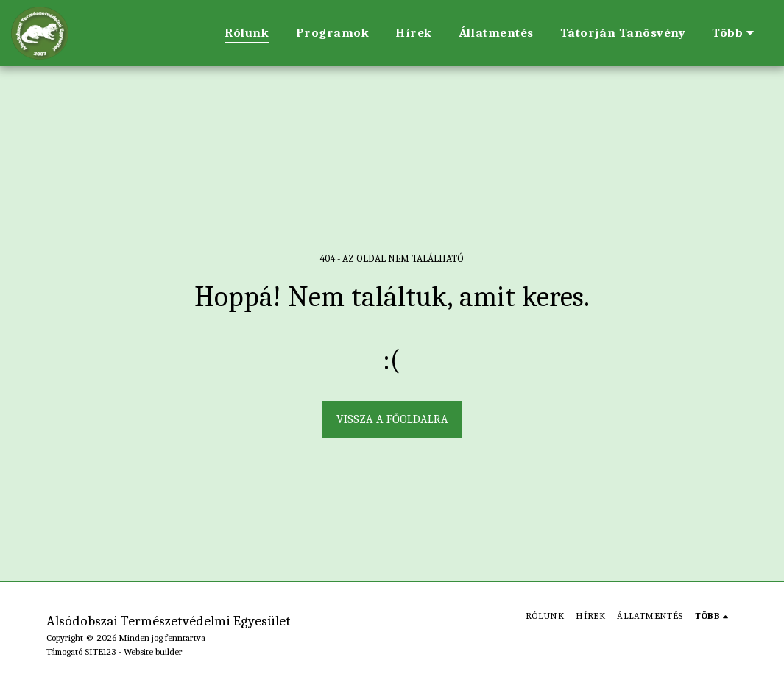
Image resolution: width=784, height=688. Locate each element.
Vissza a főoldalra (392, 419)
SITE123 (100, 652)
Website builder (153, 652)
